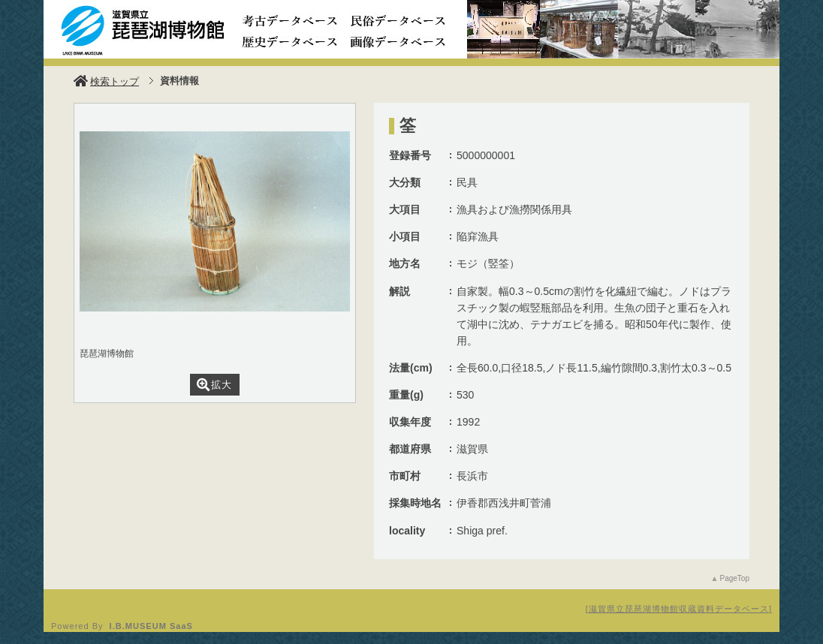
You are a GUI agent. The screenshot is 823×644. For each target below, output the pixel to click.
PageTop (735, 578)
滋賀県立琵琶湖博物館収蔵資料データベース (679, 609)
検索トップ (106, 81)
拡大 (214, 385)
